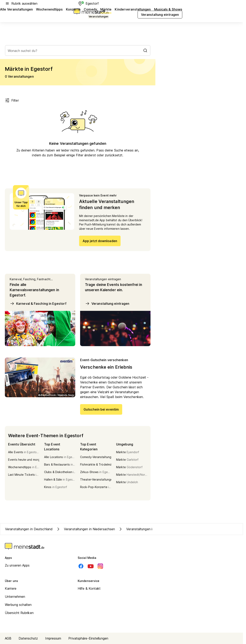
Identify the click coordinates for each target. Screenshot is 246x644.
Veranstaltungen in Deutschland (29, 529)
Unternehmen (15, 597)
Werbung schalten (18, 605)
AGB (8, 638)
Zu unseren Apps (17, 565)
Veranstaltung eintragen (107, 304)
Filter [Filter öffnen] (12, 100)
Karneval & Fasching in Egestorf (38, 304)
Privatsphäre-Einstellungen (88, 638)
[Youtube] (91, 566)
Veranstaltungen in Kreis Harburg (147, 529)
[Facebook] (81, 566)
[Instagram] (100, 566)
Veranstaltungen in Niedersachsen (85, 529)
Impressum (53, 638)
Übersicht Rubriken (19, 613)
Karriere (11, 588)
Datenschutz (28, 638)
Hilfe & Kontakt (89, 588)
